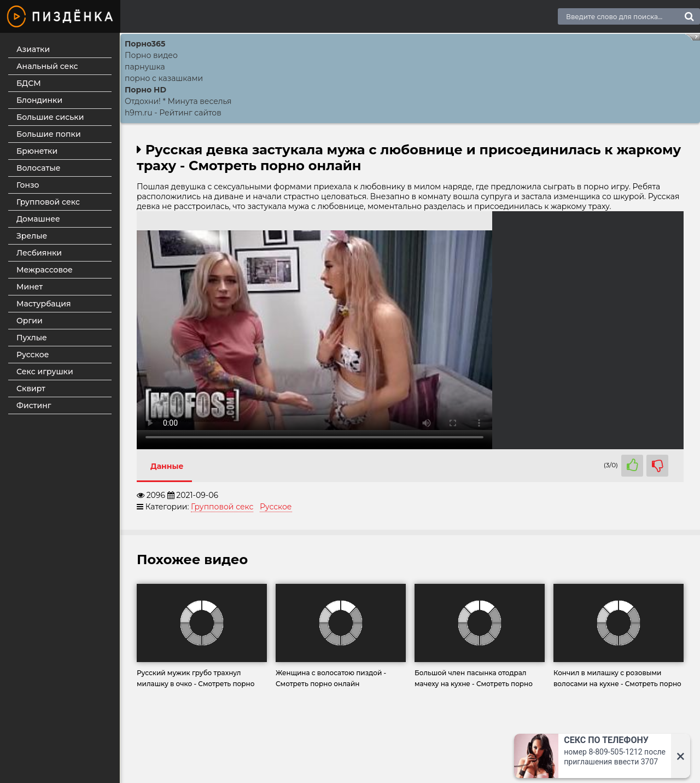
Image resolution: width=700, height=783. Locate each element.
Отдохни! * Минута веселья (178, 101)
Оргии (30, 321)
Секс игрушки (45, 372)
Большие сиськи (50, 117)
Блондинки (39, 100)
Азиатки (33, 49)
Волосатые (39, 168)
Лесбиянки (39, 253)
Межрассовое (45, 270)
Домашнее (38, 219)
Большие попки (49, 134)
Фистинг (34, 405)
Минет (30, 287)
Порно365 (145, 44)
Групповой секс (48, 202)
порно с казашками (164, 78)
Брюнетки (37, 151)
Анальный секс (47, 66)
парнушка (145, 67)
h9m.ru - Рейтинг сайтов (173, 113)
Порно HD (145, 90)
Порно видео (151, 55)
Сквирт (31, 388)
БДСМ (29, 83)
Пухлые (32, 338)
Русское (33, 355)
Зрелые (32, 236)
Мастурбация (44, 304)
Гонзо (28, 185)
